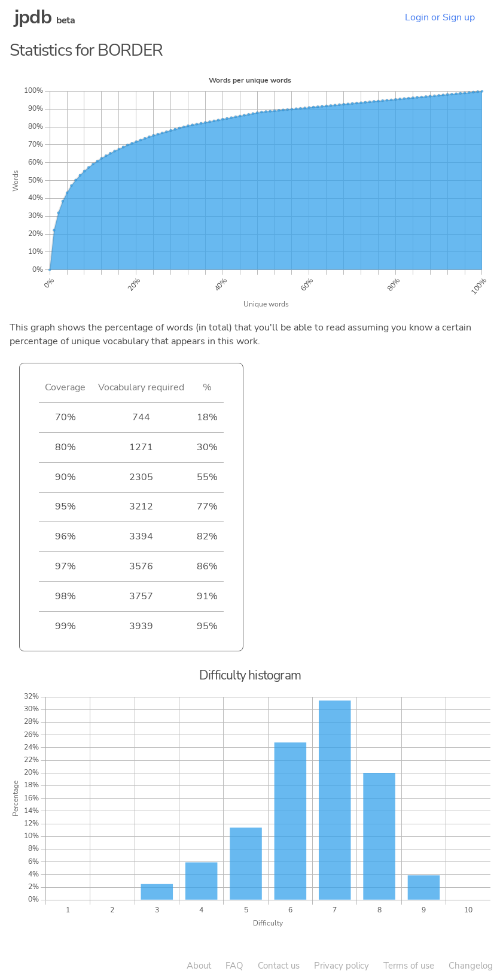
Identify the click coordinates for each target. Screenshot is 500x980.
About (199, 966)
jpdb (33, 17)
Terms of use (409, 966)
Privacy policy (342, 966)
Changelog (471, 966)
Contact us (279, 966)
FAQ (234, 966)
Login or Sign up (440, 17)
